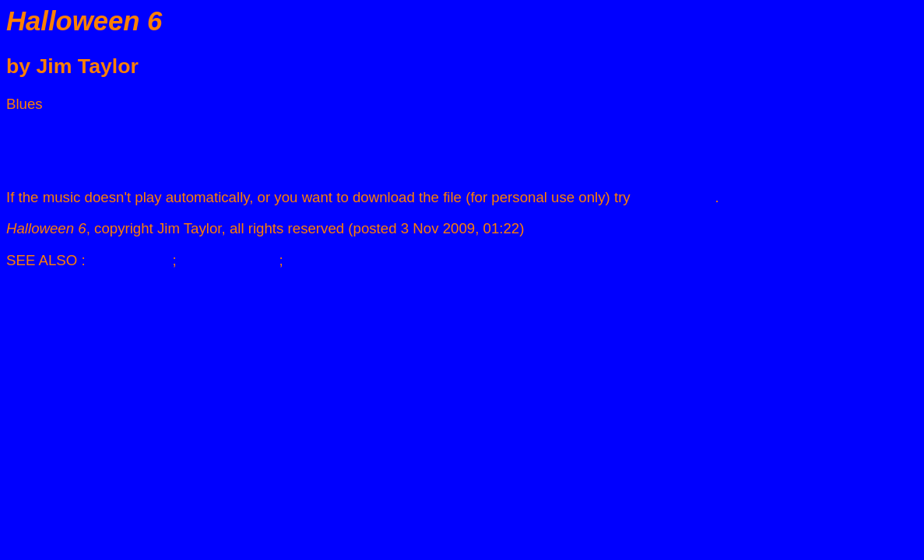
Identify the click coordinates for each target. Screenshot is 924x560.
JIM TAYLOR (131, 260)
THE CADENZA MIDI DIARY (379, 260)
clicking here (675, 197)
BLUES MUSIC (230, 260)
